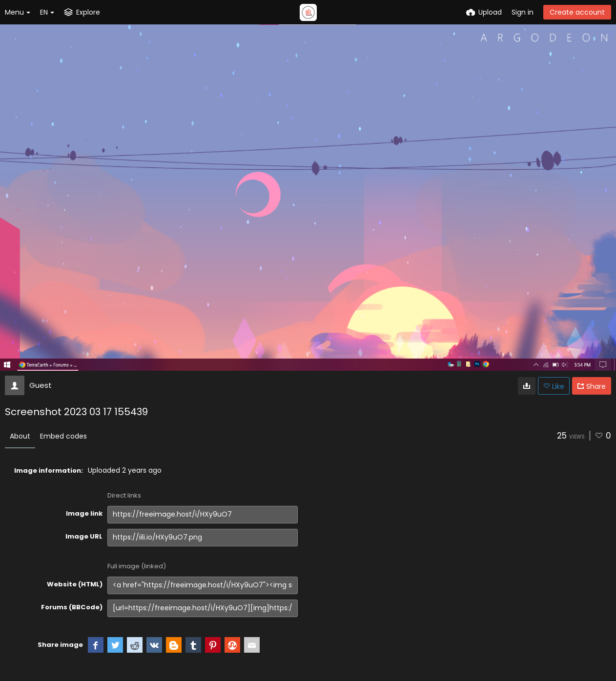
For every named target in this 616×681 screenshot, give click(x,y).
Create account (577, 12)
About (20, 436)
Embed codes (63, 436)
